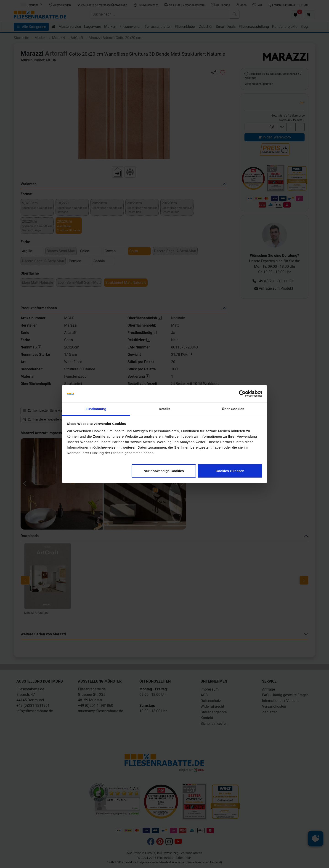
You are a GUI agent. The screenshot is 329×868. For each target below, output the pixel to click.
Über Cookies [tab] (233, 409)
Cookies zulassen (230, 471)
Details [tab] (164, 409)
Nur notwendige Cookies (164, 471)
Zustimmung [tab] (96, 409)
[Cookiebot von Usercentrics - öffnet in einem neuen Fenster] (242, 394)
